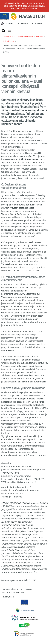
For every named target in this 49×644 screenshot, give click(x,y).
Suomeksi (10, 24)
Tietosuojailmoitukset (12, 589)
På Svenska (24, 24)
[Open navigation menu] (9, 31)
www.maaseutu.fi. (30, 8)
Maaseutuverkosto (25, 37)
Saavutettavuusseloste (13, 592)
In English (37, 24)
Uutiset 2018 (8, 41)
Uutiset (39, 37)
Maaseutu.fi (8, 37)
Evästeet (28, 589)
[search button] (4, 31)
